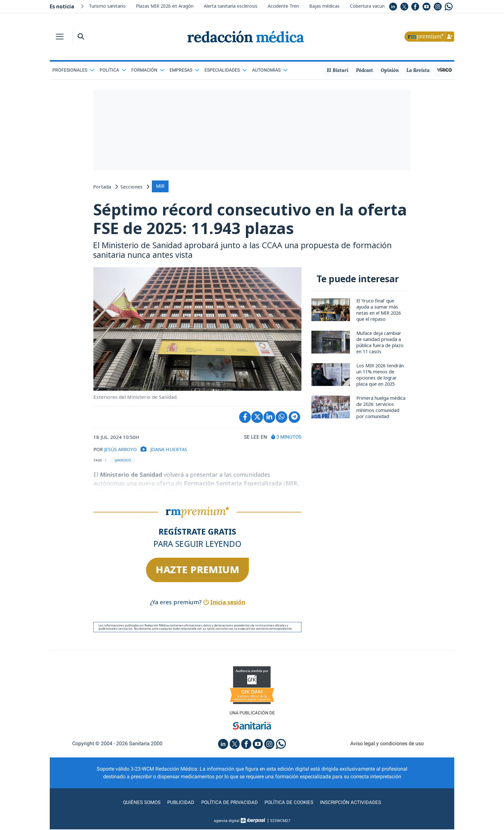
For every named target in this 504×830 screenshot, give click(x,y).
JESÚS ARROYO (121, 450)
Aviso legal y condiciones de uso (387, 744)
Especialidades (226, 70)
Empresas (184, 70)
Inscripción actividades (355, 803)
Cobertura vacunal (369, 6)
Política (113, 70)
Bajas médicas (324, 6)
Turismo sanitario (107, 6)
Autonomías (270, 70)
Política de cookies (291, 803)
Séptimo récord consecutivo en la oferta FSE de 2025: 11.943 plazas (226, 219)
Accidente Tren (283, 6)
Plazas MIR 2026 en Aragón (165, 6)
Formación (148, 70)
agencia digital (227, 821)
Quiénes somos (138, 803)
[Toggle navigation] (60, 37)
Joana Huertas (170, 450)
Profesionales (73, 70)
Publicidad (178, 803)
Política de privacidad (229, 803)
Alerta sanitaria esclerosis (231, 6)
